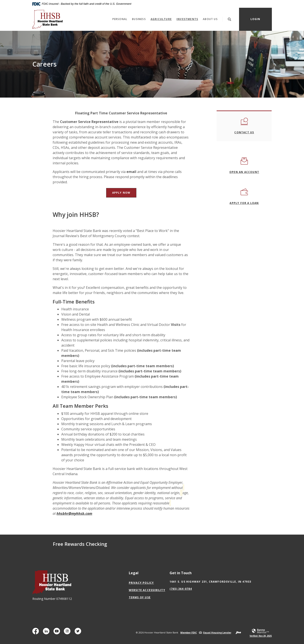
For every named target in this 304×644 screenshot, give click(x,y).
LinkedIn (47, 633)
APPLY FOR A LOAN (244, 203)
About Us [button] (210, 19)
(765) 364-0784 (181, 589)
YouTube (58, 633)
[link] (261, 633)
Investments (188, 19)
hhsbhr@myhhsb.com (74, 513)
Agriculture (161, 19)
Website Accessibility (147, 590)
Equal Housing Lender (217, 632)
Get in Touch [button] (181, 573)
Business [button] (139, 19)
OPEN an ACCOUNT (244, 172)
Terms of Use (140, 597)
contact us (244, 132)
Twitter (79, 633)
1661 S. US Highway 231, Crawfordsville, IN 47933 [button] (210, 582)
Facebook (37, 633)
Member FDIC (189, 632)
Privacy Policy (141, 583)
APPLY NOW (124, 193)
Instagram (68, 633)
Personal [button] (120, 19)
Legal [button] (134, 573)
